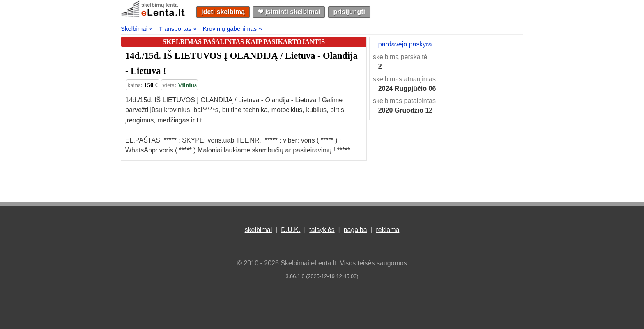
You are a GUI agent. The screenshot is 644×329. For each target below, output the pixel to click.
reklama (388, 230)
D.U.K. (291, 230)
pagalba (355, 230)
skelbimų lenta (160, 5)
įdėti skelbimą (223, 12)
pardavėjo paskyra (405, 44)
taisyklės (322, 230)
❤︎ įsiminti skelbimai (289, 12)
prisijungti (349, 12)
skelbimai (259, 230)
